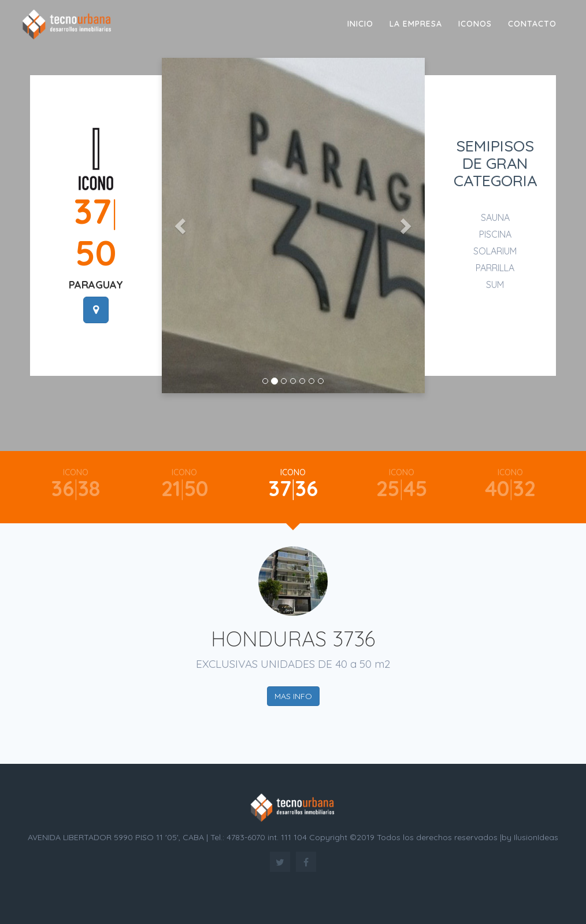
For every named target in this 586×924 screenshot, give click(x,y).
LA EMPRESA (416, 24)
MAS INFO (293, 696)
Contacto (532, 24)
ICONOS (475, 24)
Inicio (360, 24)
